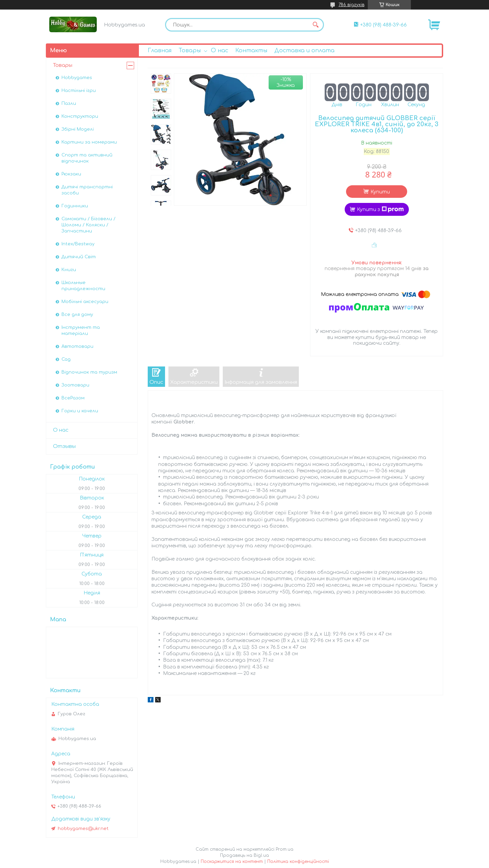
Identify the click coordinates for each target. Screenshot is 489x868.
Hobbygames (77, 78)
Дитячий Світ (79, 257)
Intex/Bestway (78, 244)
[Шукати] (315, 25)
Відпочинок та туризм (89, 372)
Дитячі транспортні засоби (87, 190)
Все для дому (77, 315)
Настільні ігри (79, 91)
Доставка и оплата (304, 51)
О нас (220, 51)
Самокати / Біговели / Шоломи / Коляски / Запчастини (88, 225)
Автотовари (77, 346)
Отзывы (64, 446)
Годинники (75, 206)
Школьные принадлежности (83, 286)
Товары (190, 51)
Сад (66, 359)
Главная (160, 51)
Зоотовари (75, 385)
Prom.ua (285, 849)
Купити (380, 192)
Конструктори (80, 116)
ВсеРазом (73, 398)
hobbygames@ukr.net (83, 829)
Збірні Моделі (78, 129)
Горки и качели (80, 411)
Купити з (380, 209)
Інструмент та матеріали (81, 331)
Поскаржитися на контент (232, 862)
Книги (69, 270)
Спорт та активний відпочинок (87, 158)
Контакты (251, 51)
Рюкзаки (71, 174)
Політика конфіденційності (298, 862)
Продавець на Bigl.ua (244, 855)
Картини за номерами (89, 142)
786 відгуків (351, 5)
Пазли (69, 103)
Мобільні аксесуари (85, 302)
